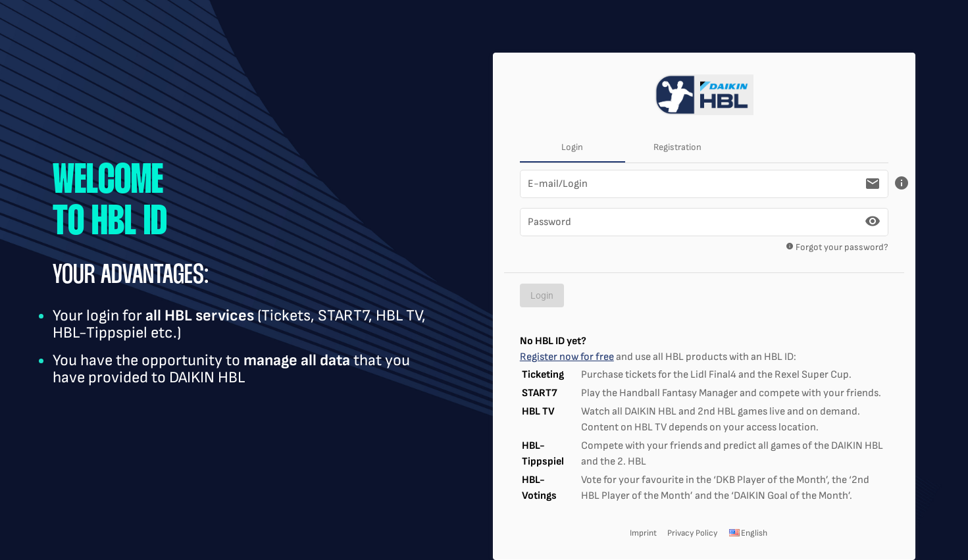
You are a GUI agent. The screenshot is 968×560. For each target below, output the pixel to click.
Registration (677, 147)
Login (572, 147)
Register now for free (567, 357)
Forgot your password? (833, 250)
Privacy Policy (692, 533)
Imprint (643, 533)
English (748, 533)
